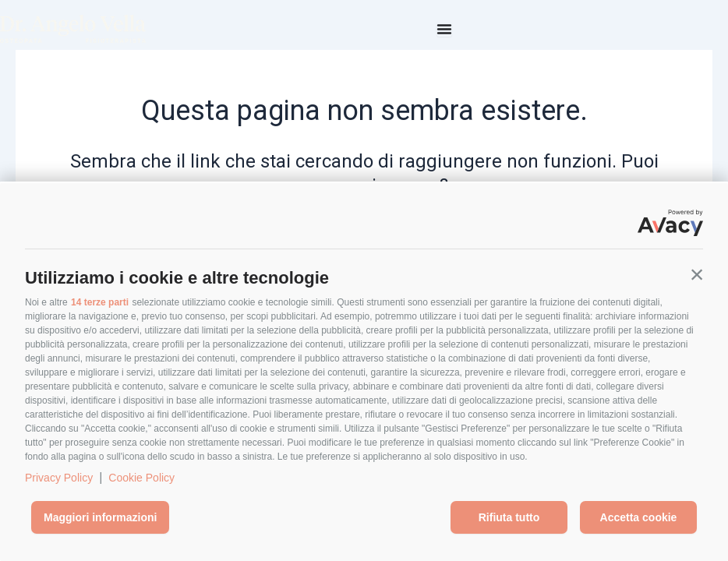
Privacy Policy (59, 478)
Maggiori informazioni (100, 517)
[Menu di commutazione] (444, 29)
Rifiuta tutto (509, 517)
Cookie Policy (141, 478)
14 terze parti (100, 302)
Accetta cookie (639, 517)
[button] (697, 274)
